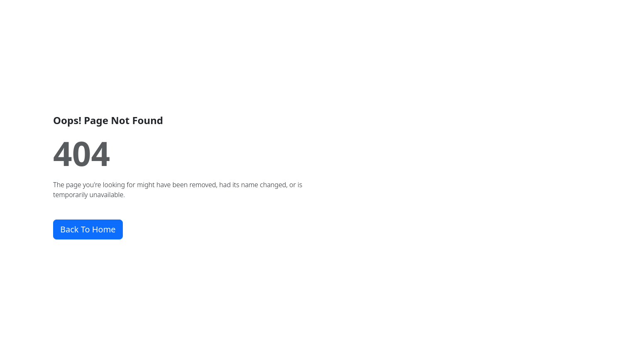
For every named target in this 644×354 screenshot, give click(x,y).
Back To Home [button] (88, 229)
